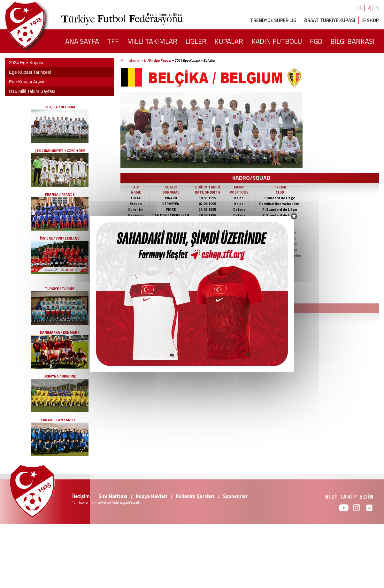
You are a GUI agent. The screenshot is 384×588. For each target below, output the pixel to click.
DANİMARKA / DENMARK (60, 332)
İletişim (81, 496)
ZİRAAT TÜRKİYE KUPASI (329, 20)
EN (376, 8)
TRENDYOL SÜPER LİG (273, 20)
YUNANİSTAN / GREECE (60, 420)
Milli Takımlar (131, 60)
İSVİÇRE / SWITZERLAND (60, 238)
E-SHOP (371, 20)
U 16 (147, 60)
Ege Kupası (162, 60)
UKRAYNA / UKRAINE (60, 376)
